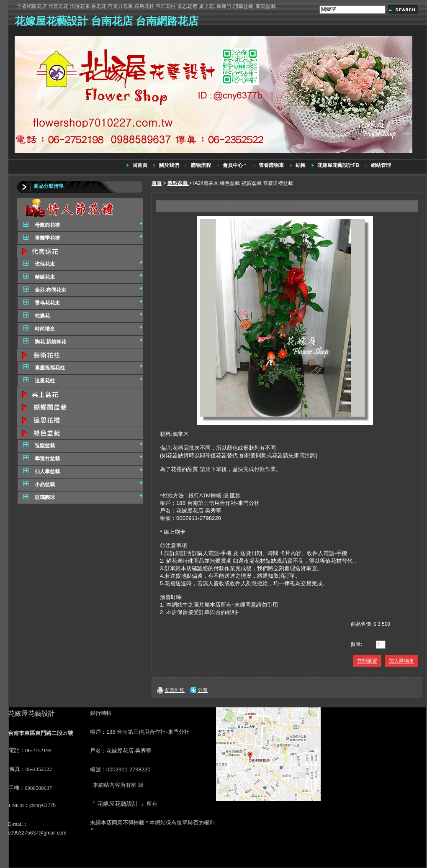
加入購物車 (401, 661)
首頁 (157, 183)
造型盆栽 (178, 183)
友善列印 (175, 690)
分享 (203, 690)
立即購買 (367, 661)
